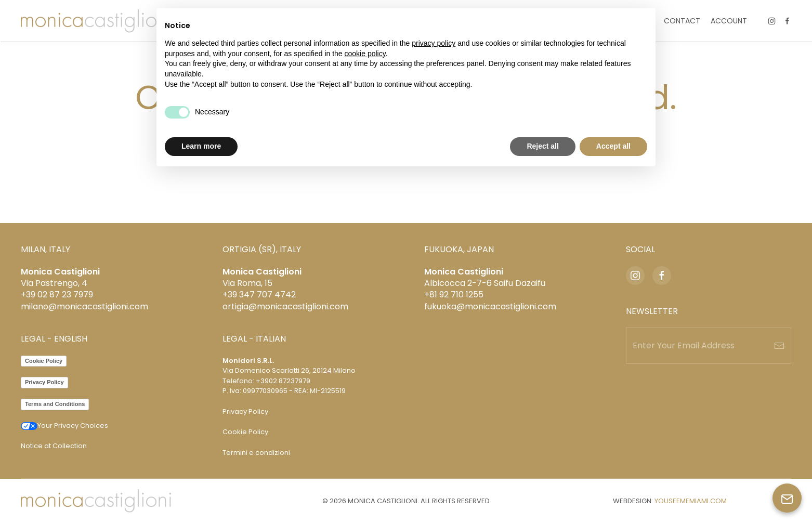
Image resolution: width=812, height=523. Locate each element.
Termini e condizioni (256, 453)
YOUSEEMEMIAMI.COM (691, 501)
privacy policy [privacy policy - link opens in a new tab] (434, 43)
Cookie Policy (44, 361)
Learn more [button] (201, 146)
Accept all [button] (613, 146)
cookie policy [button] (365, 54)
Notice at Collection (54, 446)
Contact (682, 21)
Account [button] (729, 21)
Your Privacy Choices (64, 426)
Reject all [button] (542, 146)
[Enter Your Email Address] (709, 346)
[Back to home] (96, 21)
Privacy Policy (44, 382)
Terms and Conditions (55, 404)
